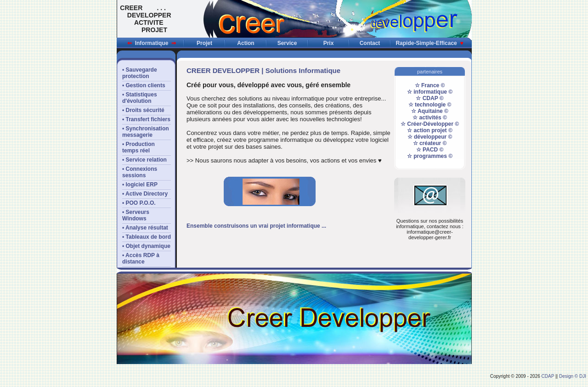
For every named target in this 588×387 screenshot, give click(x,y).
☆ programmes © (430, 156)
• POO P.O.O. (139, 203)
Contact (370, 43)
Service (287, 43)
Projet (204, 43)
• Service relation (144, 160)
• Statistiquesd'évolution (140, 98)
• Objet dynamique (146, 246)
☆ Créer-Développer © (430, 124)
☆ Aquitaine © (430, 111)
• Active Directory (145, 194)
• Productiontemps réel (139, 147)
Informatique (152, 43)
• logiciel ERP (140, 185)
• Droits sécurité (143, 110)
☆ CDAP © (430, 98)
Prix (329, 43)
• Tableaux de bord (147, 237)
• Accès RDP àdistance (141, 258)
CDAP (548, 376)
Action (246, 43)
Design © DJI (573, 376)
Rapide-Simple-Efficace (429, 43)
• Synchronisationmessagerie (146, 132)
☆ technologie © (430, 105)
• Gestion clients (144, 85)
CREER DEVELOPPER (223, 70)
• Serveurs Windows (136, 215)
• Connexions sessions (140, 172)
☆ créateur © (430, 143)
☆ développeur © (430, 137)
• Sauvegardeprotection (140, 73)
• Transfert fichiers (146, 119)
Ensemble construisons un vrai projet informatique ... (256, 226)
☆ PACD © (430, 150)
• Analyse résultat (145, 228)
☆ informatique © (430, 92)
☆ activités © (430, 118)
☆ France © (430, 85)
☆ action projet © (430, 130)
